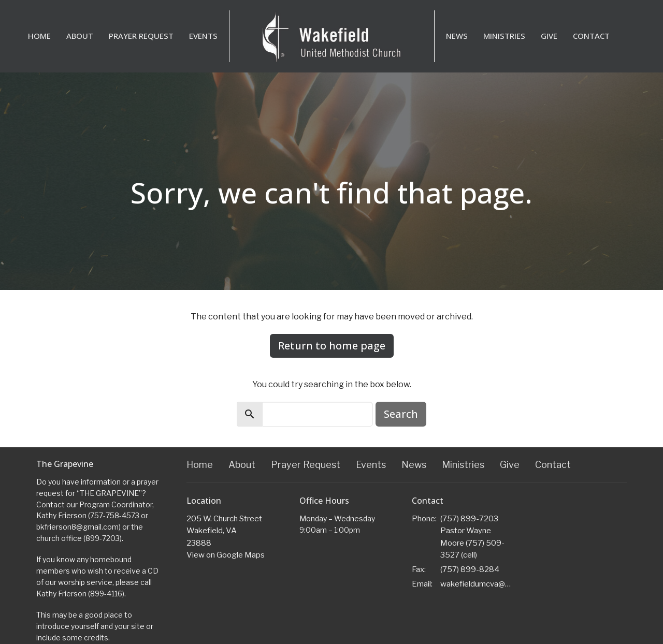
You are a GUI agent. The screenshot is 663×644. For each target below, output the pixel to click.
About (80, 36)
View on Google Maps (226, 555)
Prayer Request (141, 36)
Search (401, 414)
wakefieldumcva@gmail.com (477, 584)
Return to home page (332, 346)
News (457, 36)
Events (203, 36)
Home (39, 36)
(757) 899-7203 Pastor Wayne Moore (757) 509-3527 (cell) (472, 537)
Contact (591, 36)
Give (549, 36)
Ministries (504, 36)
